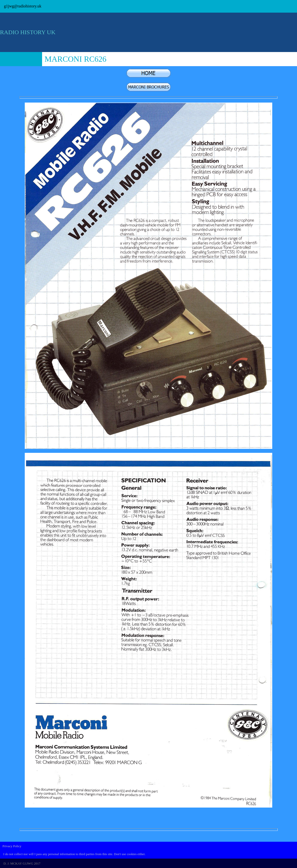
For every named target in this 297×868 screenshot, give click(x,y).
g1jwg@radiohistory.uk (23, 6)
